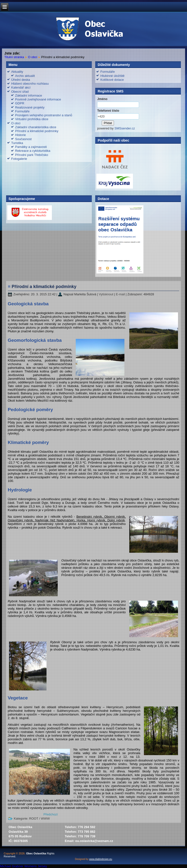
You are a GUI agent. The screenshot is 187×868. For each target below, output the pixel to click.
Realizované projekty (30, 107)
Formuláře (22, 111)
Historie (20, 135)
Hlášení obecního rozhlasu (30, 84)
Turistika (17, 143)
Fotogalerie (19, 159)
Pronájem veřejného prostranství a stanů (44, 115)
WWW (45, 818)
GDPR (20, 103)
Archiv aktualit (25, 76)
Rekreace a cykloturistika (33, 151)
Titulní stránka (14, 57)
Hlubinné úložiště (112, 76)
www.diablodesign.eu (101, 859)
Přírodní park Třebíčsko (32, 155)
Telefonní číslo (108, 111)
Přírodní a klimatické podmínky (37, 131)
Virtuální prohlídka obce (32, 119)
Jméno (102, 99)
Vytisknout (107, 294)
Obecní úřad (20, 92)
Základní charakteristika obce (36, 127)
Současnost (23, 139)
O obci (33, 57)
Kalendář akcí (21, 87)
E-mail (121, 294)
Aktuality (17, 72)
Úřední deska (21, 80)
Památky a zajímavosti (31, 147)
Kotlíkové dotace (112, 80)
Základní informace (29, 95)
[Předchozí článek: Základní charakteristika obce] (51, 814)
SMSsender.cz (125, 128)
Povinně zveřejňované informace (38, 99)
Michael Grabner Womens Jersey (23, 866)
